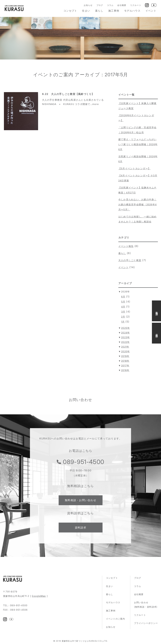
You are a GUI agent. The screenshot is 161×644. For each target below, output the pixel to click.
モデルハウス (132, 11)
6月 (123, 297)
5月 (123, 302)
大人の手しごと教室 (130, 260)
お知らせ (88, 5)
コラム (110, 5)
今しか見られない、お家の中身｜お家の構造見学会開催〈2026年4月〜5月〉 (138, 205)
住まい (86, 11)
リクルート (136, 5)
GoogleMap (39, 597)
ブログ (100, 5)
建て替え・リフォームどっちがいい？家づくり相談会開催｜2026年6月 (138, 144)
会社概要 (122, 5)
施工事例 (114, 11)
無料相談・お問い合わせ (80, 501)
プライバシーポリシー (146, 624)
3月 (123, 312)
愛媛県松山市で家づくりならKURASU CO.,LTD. (85, 642)
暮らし (99, 11)
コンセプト (70, 11)
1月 (123, 322)
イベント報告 (126, 246)
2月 (123, 317)
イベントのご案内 (115, 620)
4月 (123, 307)
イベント (151, 11)
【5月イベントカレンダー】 (135, 168)
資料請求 (80, 528)
